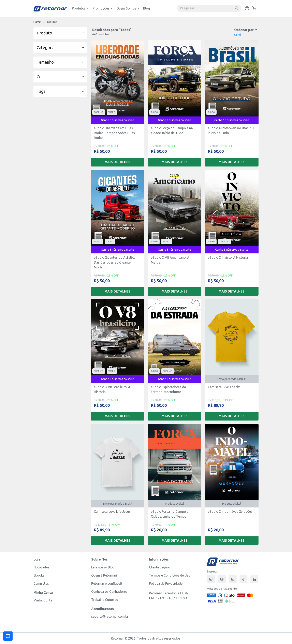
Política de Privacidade (166, 583)
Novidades (41, 567)
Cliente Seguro (160, 567)
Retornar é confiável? (107, 583)
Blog (147, 8)
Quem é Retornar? (104, 575)
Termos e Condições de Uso (170, 575)
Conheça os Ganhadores (109, 592)
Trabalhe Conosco (105, 600)
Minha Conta (43, 600)
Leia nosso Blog (103, 567)
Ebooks (39, 575)
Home (37, 22)
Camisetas (41, 583)
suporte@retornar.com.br (110, 616)
